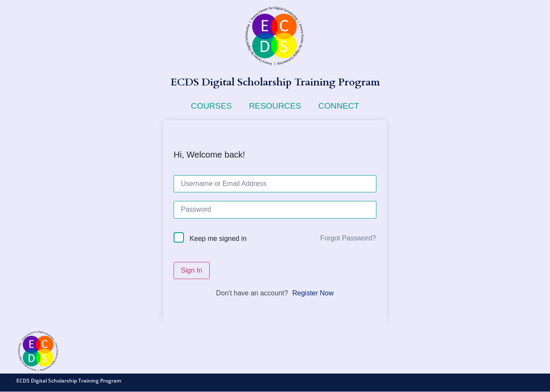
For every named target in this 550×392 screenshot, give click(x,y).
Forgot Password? (348, 238)
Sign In (192, 270)
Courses (211, 106)
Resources (275, 106)
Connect (339, 106)
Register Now (313, 293)
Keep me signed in (218, 239)
